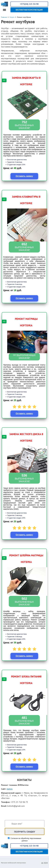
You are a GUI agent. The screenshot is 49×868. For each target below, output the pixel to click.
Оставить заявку (24, 176)
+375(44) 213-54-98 (29, 4)
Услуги (12, 17)
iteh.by (10, 789)
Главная (4, 17)
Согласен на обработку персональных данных (26, 839)
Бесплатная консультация (29, 10)
